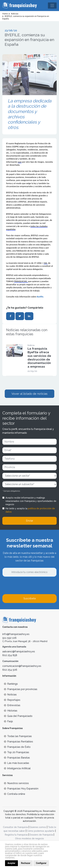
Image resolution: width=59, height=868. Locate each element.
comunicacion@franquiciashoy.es (22, 666)
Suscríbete (30, 598)
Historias (11, 711)
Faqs (8, 721)
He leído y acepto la (30, 510)
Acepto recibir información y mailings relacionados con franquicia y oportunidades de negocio (31, 501)
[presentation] (26, 585)
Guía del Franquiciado (18, 716)
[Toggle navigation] (52, 6)
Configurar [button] (41, 863)
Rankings (11, 684)
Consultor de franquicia (15, 827)
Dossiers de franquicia (41, 835)
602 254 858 (10, 655)
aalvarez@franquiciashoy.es (19, 651)
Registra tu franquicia (16, 835)
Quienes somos (38, 827)
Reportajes (12, 700)
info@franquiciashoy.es (16, 634)
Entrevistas (12, 705)
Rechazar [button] (26, 863)
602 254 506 (10, 670)
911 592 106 (9, 638)
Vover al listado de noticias (29, 394)
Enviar (29, 521)
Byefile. (41, 297)
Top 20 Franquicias (17, 752)
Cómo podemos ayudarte (41, 831)
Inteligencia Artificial (17, 768)
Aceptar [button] (11, 863)
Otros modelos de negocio (29, 838)
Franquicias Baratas (17, 758)
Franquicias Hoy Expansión (21, 789)
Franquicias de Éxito (17, 747)
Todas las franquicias (18, 736)
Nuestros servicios (16, 783)
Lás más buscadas (17, 763)
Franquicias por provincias (21, 689)
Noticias (10, 695)
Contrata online (15, 794)
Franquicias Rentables (18, 742)
